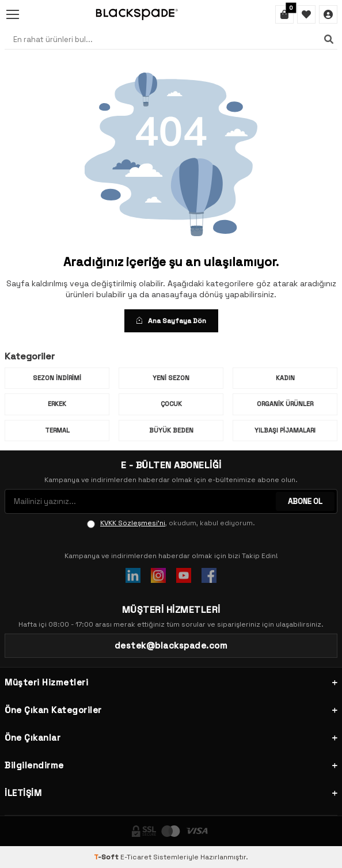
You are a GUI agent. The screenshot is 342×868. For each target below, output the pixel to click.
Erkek (57, 404)
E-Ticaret (136, 857)
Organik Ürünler (285, 404)
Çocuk (171, 404)
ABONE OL (305, 501)
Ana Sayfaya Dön (171, 321)
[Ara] (329, 39)
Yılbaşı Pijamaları (285, 430)
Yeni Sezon (171, 378)
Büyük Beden (171, 430)
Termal (57, 430)
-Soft (107, 857)
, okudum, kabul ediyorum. (171, 523)
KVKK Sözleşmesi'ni (133, 523)
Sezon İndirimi (57, 378)
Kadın (285, 378)
